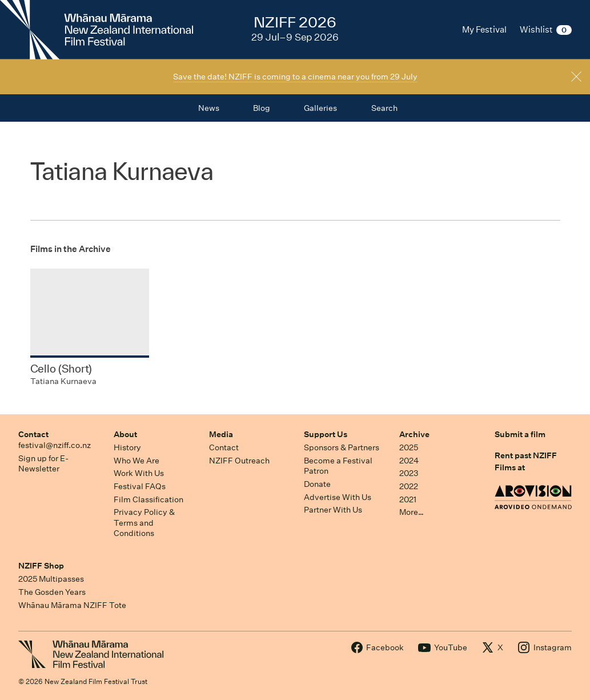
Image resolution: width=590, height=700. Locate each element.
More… (412, 512)
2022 (409, 486)
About (125, 434)
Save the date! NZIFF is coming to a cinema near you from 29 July (295, 77)
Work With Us (139, 473)
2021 (408, 499)
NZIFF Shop (41, 566)
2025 (409, 447)
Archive (414, 434)
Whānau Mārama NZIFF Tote (72, 605)
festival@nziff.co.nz (55, 445)
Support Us (326, 434)
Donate (317, 484)
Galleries (320, 108)
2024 (409, 461)
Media (221, 434)
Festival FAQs (140, 486)
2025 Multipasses (51, 579)
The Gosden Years (52, 592)
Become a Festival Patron (338, 466)
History (127, 447)
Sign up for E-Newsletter (43, 464)
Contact (33, 434)
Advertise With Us (338, 497)
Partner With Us (333, 510)
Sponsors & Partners (342, 447)
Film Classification (148, 499)
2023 (409, 473)
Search (384, 108)
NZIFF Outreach (239, 461)
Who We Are (137, 461)
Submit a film (520, 434)
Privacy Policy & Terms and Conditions (144, 523)
